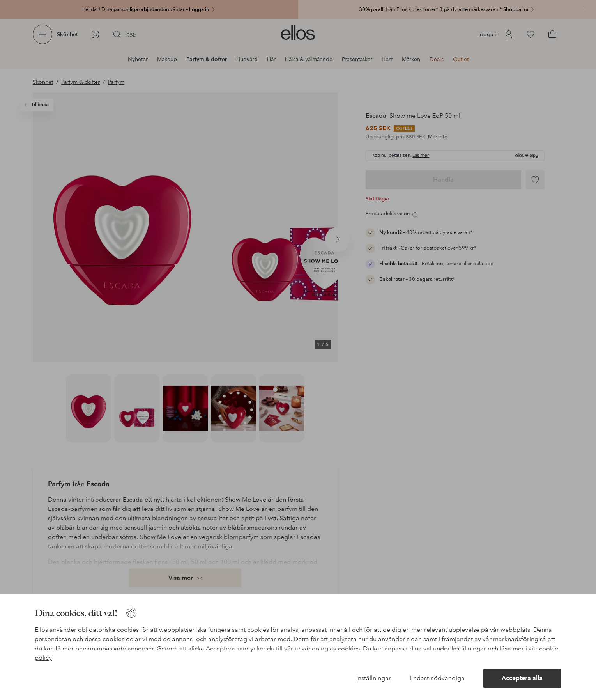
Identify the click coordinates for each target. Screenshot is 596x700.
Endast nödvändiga (437, 678)
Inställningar (374, 678)
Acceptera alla (522, 678)
